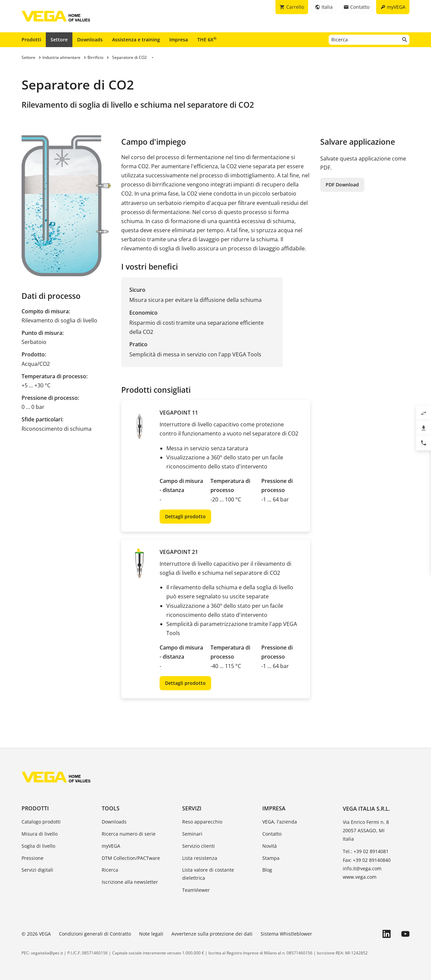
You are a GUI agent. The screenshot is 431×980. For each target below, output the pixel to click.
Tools (111, 808)
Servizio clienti (198, 846)
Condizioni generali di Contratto (95, 934)
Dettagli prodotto (185, 516)
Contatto (272, 834)
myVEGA (111, 846)
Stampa (271, 858)
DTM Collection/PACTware (131, 858)
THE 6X (207, 39)
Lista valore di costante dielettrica (208, 874)
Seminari (192, 834)
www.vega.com (360, 877)
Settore (59, 40)
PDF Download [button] (342, 185)
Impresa (179, 40)
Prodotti (31, 40)
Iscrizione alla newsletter (130, 882)
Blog (267, 870)
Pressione (32, 858)
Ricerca (110, 870)
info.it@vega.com (362, 868)
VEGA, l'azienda (280, 822)
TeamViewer (196, 890)
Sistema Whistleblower (286, 934)
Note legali (151, 934)
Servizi (192, 808)
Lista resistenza (200, 858)
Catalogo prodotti (41, 822)
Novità (270, 846)
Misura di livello (40, 834)
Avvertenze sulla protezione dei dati (212, 934)
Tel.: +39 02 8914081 (366, 851)
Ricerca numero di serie (129, 834)
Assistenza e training (136, 40)
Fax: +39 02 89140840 (367, 860)
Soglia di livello (38, 846)
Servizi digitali (37, 870)
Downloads (90, 40)
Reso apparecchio (202, 822)
